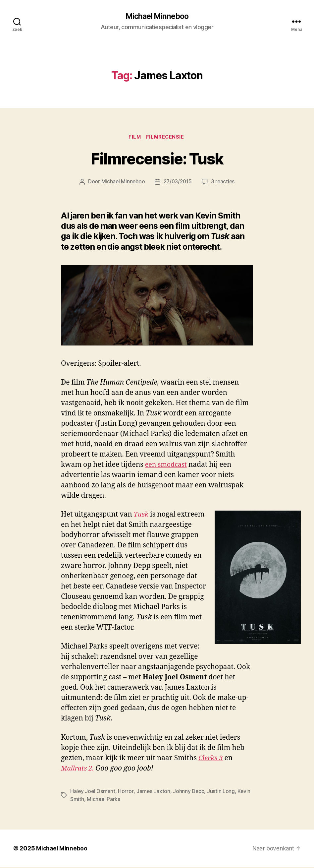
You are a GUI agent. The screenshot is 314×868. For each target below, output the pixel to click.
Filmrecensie (167, 138)
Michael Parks (104, 800)
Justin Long (223, 792)
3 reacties (224, 183)
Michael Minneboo (157, 17)
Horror (127, 792)
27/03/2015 (178, 183)
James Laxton (155, 792)
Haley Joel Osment (93, 792)
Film (134, 138)
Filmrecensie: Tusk (157, 160)
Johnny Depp (190, 792)
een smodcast (167, 466)
